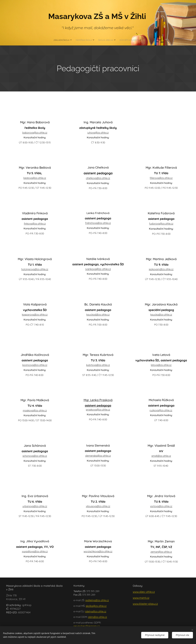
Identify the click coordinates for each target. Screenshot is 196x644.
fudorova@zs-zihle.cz (161, 224)
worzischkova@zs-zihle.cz (98, 551)
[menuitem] (89, 40)
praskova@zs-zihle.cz (98, 409)
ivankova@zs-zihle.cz (98, 269)
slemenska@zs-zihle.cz (98, 456)
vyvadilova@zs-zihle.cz (35, 551)
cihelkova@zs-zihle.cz (98, 178)
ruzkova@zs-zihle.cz (161, 410)
